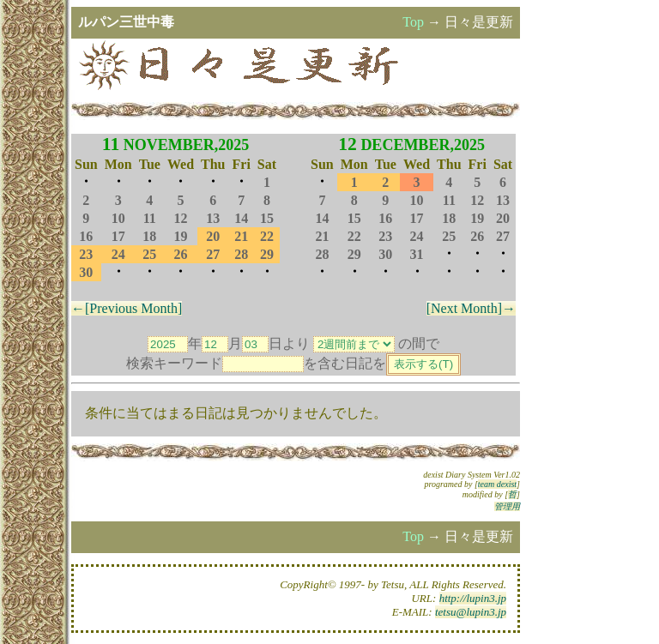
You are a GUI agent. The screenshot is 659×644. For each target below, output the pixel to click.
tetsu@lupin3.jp (471, 612)
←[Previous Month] (127, 308)
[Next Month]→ (471, 308)
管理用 (507, 506)
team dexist (497, 484)
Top (413, 22)
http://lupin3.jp (473, 598)
